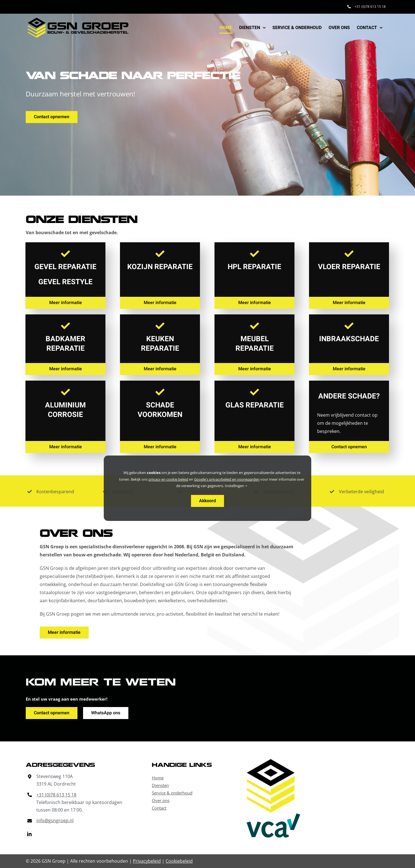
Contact (159, 808)
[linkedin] (29, 834)
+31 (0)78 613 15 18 (56, 795)
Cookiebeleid (179, 861)
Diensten (160, 785)
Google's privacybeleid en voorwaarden (227, 479)
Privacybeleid (147, 861)
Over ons (161, 800)
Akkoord (207, 501)
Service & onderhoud (172, 793)
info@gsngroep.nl (55, 820)
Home (158, 778)
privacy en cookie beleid (168, 479)
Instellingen (236, 486)
